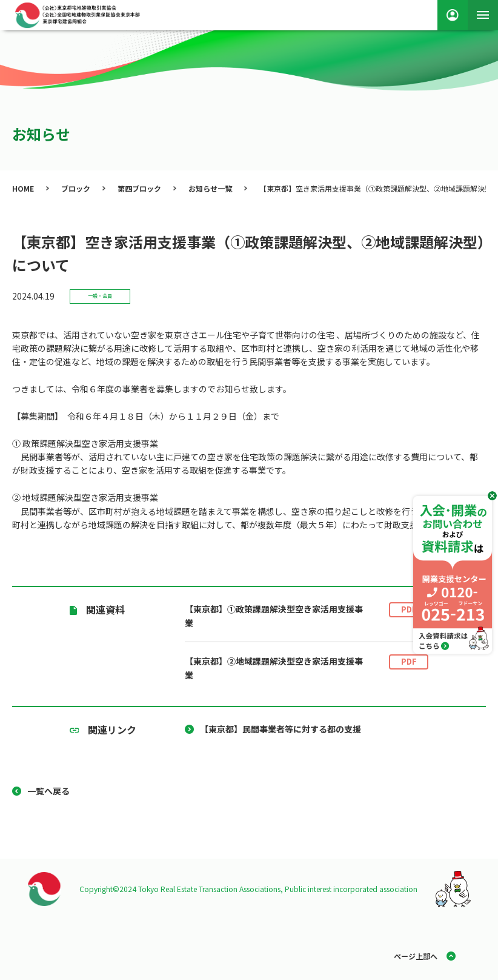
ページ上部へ (416, 956)
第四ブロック (139, 188)
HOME (23, 188)
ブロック (76, 188)
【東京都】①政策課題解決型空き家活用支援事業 (307, 616)
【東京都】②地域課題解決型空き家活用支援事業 (307, 668)
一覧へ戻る (48, 791)
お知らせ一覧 (210, 188)
